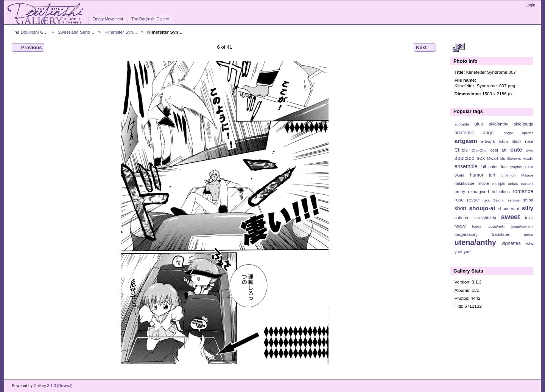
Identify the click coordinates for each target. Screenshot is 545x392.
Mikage (527, 175)
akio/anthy (498, 124)
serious (514, 200)
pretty (460, 192)
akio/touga (523, 124)
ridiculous (501, 192)
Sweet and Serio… (76, 32)
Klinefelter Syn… (121, 32)
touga (477, 226)
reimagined (478, 192)
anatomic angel (475, 133)
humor (476, 175)
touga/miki (496, 226)
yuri (467, 252)
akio (479, 124)
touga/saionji (466, 234)
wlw (530, 243)
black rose (522, 141)
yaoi (459, 252)
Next (425, 48)
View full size (459, 48)
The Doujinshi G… (30, 32)
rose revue (467, 200)
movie (483, 183)
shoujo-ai (482, 208)
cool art (498, 150)
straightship (485, 218)
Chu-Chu (479, 150)
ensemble (466, 166)
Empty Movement (108, 19)
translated (501, 234)
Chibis (461, 150)
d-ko (530, 150)
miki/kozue (465, 183)
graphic (516, 167)
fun (504, 167)
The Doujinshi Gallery (150, 19)
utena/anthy (475, 242)
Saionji (499, 200)
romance (523, 191)
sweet (511, 217)
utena (529, 235)
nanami (527, 184)
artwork (488, 141)
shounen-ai (509, 209)
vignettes (511, 243)
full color (489, 167)
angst (508, 133)
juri (492, 175)
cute (516, 150)
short (460, 208)
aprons (528, 133)
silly (528, 208)
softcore (462, 218)
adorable (462, 124)
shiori (528, 200)
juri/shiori (508, 175)
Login (530, 5)
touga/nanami (522, 226)
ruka (486, 200)
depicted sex (470, 158)
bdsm (503, 142)
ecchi (528, 158)
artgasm (466, 141)
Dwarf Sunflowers (504, 158)
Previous (28, 48)
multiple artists (505, 184)
